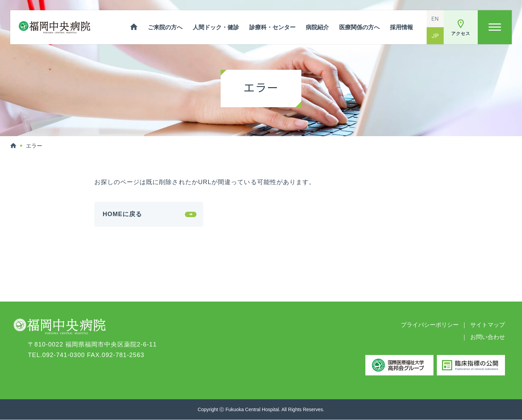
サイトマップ (488, 325)
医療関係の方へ (359, 27)
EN (435, 19)
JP (435, 36)
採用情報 (401, 27)
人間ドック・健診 (216, 27)
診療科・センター (272, 27)
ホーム (134, 27)
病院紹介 (317, 27)
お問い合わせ (488, 337)
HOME (13, 146)
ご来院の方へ (165, 27)
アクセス (461, 34)
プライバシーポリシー (430, 325)
